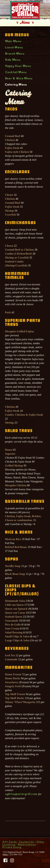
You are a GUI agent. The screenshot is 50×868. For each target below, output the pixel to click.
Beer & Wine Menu (19, 79)
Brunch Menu (15, 54)
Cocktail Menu (16, 72)
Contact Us (27, 842)
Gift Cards (10, 842)
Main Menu (13, 42)
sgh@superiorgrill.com (21, 794)
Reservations (27, 845)
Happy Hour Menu (18, 66)
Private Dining (12, 848)
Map (5, 854)
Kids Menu (13, 60)
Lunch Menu (14, 48)
